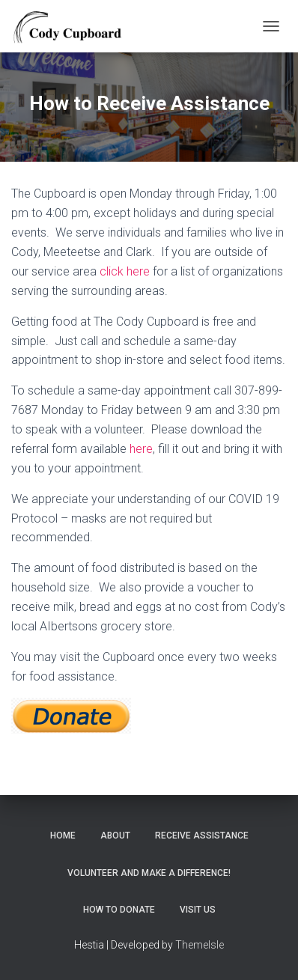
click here (125, 271)
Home (63, 836)
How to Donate (119, 910)
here (141, 449)
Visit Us (198, 910)
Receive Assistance (202, 836)
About (115, 836)
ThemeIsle (200, 945)
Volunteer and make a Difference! (149, 873)
